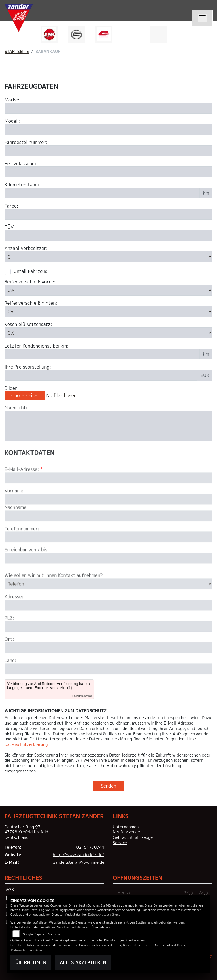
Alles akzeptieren (83, 962)
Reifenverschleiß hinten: (31, 303)
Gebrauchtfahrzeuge (133, 837)
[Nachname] (109, 533)
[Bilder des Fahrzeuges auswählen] (109, 396)
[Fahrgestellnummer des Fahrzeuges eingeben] (109, 151)
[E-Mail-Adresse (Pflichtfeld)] (109, 496)
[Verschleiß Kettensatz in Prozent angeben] (109, 333)
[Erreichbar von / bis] (109, 576)
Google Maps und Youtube (41, 934)
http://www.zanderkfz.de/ (78, 855)
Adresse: (14, 614)
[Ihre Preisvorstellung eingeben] (101, 375)
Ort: (9, 657)
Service (120, 843)
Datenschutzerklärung (26, 744)
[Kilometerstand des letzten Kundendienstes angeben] (102, 354)
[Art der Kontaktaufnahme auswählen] (109, 602)
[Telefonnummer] (109, 554)
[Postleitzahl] (109, 644)
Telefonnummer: (22, 546)
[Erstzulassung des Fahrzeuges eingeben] (109, 172)
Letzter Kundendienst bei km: (37, 346)
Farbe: (11, 206)
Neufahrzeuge (126, 832)
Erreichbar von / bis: (27, 567)
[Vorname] (109, 517)
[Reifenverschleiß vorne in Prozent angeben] (109, 290)
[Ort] (109, 665)
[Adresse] (109, 623)
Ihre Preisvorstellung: (28, 367)
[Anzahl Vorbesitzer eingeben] (109, 257)
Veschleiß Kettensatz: (28, 324)
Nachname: (16, 525)
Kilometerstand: (22, 185)
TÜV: (10, 227)
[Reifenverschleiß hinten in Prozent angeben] (109, 312)
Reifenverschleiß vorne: (30, 282)
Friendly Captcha (82, 696)
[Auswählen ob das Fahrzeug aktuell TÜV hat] (109, 236)
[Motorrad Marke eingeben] (109, 108)
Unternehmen (126, 827)
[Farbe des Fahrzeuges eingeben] (109, 214)
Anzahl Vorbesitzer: (26, 248)
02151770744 (90, 847)
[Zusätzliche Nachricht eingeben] (109, 426)
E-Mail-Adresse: (24, 487)
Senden (109, 786)
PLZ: (9, 636)
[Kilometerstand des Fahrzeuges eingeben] (102, 193)
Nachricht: (16, 408)
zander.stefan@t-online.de (79, 862)
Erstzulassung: (20, 164)
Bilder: (12, 388)
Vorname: (15, 508)
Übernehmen (31, 962)
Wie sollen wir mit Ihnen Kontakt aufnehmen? (54, 593)
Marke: (12, 100)
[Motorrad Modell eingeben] (109, 130)
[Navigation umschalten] (202, 18)
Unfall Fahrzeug (31, 271)
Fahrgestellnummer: (26, 142)
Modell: (12, 121)
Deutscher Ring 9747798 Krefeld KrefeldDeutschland (26, 832)
